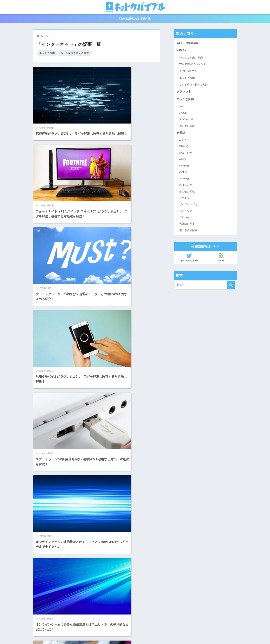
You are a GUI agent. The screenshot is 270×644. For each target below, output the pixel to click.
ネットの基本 (47, 53)
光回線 (181, 133)
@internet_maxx (189, 258)
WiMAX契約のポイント (193, 64)
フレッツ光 (186, 211)
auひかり (185, 140)
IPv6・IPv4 (186, 153)
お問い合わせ (126, 634)
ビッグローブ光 (188, 205)
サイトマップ (162, 634)
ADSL (183, 107)
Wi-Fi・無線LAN (187, 43)
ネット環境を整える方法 (75, 53)
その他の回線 (187, 126)
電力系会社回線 (188, 231)
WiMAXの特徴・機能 (191, 58)
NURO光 (184, 166)
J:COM (183, 113)
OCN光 (183, 173)
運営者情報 (107, 634)
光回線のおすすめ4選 (135, 19)
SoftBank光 (186, 186)
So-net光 (184, 179)
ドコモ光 (184, 198)
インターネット (187, 71)
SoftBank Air (186, 120)
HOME (135, 627)
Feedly (221, 258)
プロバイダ (186, 218)
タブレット (184, 92)
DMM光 (184, 147)
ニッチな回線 (185, 100)
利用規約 (144, 634)
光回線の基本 (187, 224)
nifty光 (183, 160)
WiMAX (181, 51)
